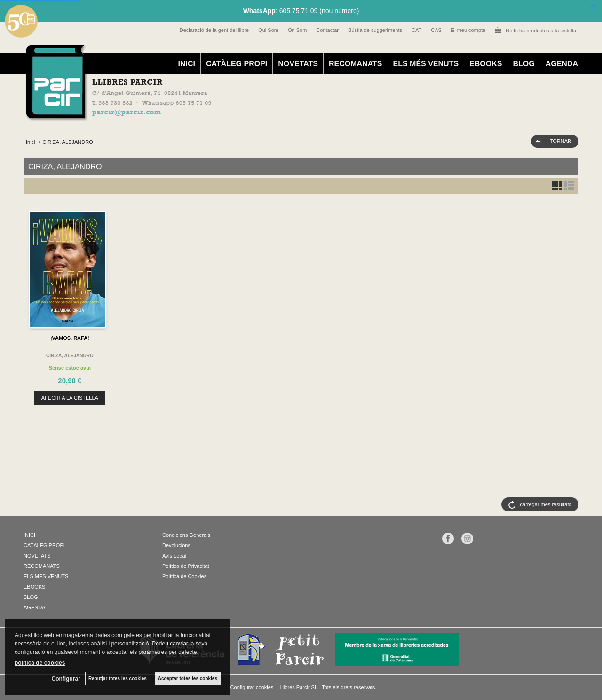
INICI (186, 64)
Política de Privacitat (186, 566)
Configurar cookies (253, 687)
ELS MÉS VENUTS (426, 64)
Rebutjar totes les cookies (118, 679)
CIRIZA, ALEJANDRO (70, 356)
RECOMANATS (355, 64)
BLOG (523, 64)
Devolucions (176, 545)
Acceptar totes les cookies (188, 679)
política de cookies (40, 663)
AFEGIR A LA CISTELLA (70, 398)
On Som (297, 30)
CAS (436, 30)
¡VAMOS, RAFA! (70, 338)
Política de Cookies (184, 576)
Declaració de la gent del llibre (214, 30)
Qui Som (268, 30)
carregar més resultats (546, 504)
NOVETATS (298, 64)
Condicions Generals (186, 535)
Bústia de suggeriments (375, 30)
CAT (416, 30)
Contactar (327, 30)
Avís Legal (174, 556)
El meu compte (468, 30)
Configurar (66, 679)
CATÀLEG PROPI (237, 64)
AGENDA (562, 64)
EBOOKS (486, 64)
